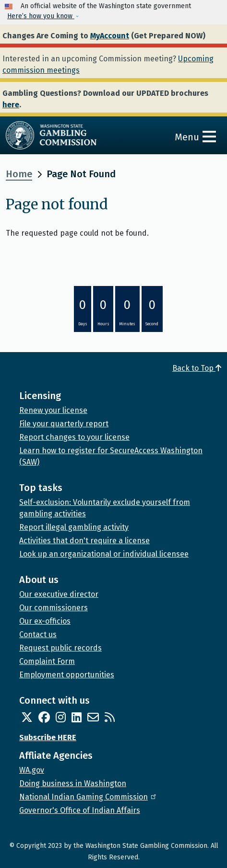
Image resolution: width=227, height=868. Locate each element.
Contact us (38, 634)
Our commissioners (54, 608)
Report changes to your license (74, 437)
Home (19, 174)
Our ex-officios (45, 621)
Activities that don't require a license (84, 541)
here (11, 105)
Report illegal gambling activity (74, 527)
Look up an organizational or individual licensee (104, 554)
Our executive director (59, 594)
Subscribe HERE (48, 737)
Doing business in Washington (73, 783)
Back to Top (197, 368)
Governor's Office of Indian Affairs (80, 810)
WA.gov (32, 770)
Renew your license (53, 410)
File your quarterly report (64, 424)
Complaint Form (47, 661)
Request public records (60, 648)
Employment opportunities (67, 675)
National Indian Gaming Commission (88, 797)
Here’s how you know (41, 16)
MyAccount (110, 36)
